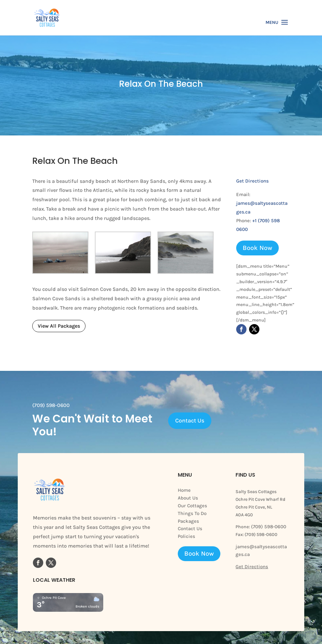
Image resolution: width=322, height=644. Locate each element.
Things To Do (192, 513)
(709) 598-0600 (268, 527)
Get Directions (252, 181)
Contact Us (190, 421)
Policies (186, 536)
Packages (188, 521)
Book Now (257, 248)
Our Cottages (192, 506)
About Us (188, 498)
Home (184, 490)
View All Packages (59, 326)
